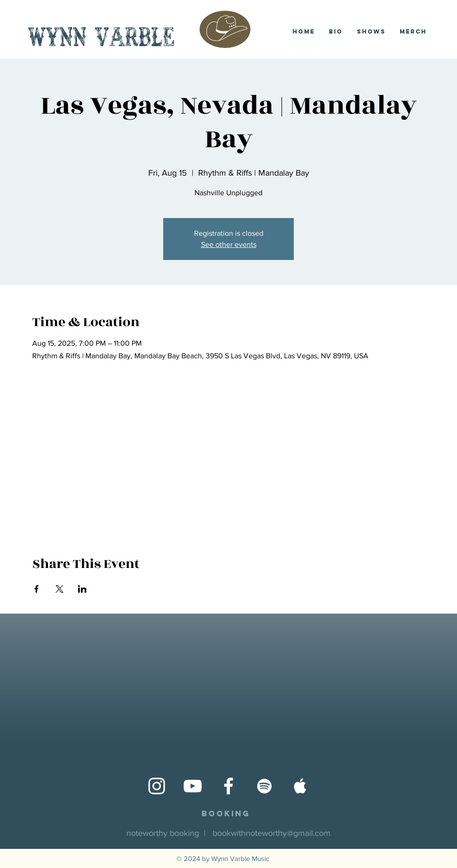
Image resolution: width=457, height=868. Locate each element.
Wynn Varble (101, 39)
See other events (229, 244)
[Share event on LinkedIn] (82, 589)
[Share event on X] (59, 589)
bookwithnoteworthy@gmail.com (272, 833)
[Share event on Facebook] (37, 589)
